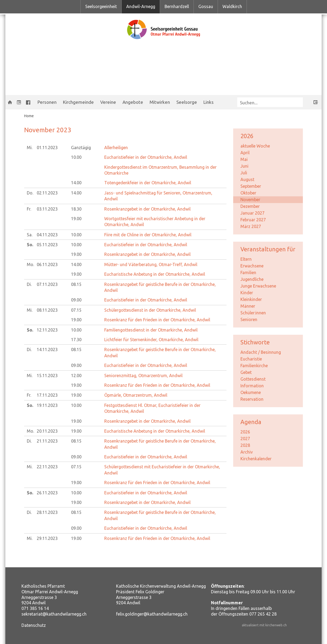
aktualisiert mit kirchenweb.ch (264, 625)
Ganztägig (81, 148)
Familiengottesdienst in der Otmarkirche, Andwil (151, 330)
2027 (245, 439)
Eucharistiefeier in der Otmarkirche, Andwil (146, 157)
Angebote (133, 102)
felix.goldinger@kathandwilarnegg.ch (152, 614)
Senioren (249, 319)
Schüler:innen (253, 313)
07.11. (47, 284)
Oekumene (251, 392)
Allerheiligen (116, 148)
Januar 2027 (252, 213)
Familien (248, 273)
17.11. (47, 395)
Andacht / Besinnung (261, 352)
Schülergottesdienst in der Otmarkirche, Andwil (150, 310)
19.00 (76, 219)
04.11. (47, 235)
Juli (244, 173)
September (251, 186)
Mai (244, 159)
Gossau (206, 6)
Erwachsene (252, 266)
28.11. (47, 512)
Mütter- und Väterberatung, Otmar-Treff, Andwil (151, 264)
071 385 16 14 (35, 608)
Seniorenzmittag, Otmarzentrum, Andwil (143, 376)
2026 (245, 432)
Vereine (108, 102)
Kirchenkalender (256, 459)
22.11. (47, 467)
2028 (245, 445)
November (250, 200)
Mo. (30, 264)
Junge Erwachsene (258, 286)
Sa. (30, 235)
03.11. (47, 209)
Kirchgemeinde (78, 102)
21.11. (47, 441)
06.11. (47, 264)
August (247, 179)
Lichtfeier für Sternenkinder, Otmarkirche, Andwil (151, 340)
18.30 (76, 209)
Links (209, 102)
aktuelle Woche (255, 146)
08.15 (76, 284)
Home (29, 116)
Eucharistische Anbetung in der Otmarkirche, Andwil (155, 274)
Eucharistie (251, 359)
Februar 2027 (253, 220)
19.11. (47, 405)
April (245, 153)
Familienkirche (254, 366)
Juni (244, 166)
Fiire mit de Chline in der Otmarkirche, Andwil (148, 235)
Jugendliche (252, 279)
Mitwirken (160, 102)
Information (252, 386)
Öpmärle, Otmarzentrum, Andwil (136, 395)
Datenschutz (34, 625)
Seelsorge (187, 102)
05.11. (47, 245)
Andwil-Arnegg (141, 6)
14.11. (47, 349)
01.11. (47, 148)
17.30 (76, 340)
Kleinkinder (251, 299)
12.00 (76, 376)
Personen (47, 102)
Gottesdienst (253, 379)
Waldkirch (232, 6)
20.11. (47, 431)
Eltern (246, 259)
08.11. (47, 310)
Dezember (250, 206)
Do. (30, 193)
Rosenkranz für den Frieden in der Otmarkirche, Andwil (157, 320)
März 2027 (251, 226)
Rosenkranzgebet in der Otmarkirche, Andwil (147, 209)
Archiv (247, 452)
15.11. (47, 376)
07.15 (76, 310)
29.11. (47, 538)
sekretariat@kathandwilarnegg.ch (54, 614)
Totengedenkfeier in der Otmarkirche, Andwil (148, 183)
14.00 (76, 183)
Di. (29, 284)
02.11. (47, 193)
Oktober (248, 193)
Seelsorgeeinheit (101, 6)
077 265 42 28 (263, 614)
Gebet (246, 372)
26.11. (47, 493)
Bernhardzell (177, 6)
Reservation (252, 399)
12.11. (47, 330)
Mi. (30, 148)
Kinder (247, 293)
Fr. (29, 209)
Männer (248, 306)
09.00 (76, 300)
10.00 (76, 157)
